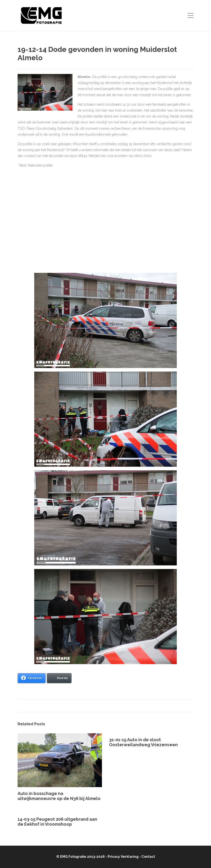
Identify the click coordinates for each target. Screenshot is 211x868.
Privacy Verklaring (123, 857)
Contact (148, 857)
